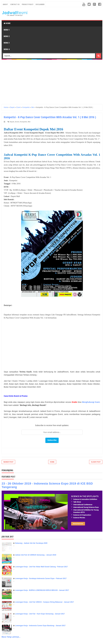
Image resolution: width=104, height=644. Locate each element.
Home (7, 23)
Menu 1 (7, 30)
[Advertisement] (52, 81)
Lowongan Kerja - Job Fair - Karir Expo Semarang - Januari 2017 (40, 614)
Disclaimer (40, 4)
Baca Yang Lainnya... (11, 637)
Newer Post (8, 462)
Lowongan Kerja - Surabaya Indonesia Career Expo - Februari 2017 (41, 578)
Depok (12, 122)
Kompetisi (23, 122)
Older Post (96, 462)
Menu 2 (7, 36)
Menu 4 (7, 49)
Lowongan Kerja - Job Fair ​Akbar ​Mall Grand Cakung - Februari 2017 (41, 567)
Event (17, 122)
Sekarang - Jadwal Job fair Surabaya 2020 (31, 543)
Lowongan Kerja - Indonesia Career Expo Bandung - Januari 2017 (40, 626)
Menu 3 (7, 43)
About (5, 4)
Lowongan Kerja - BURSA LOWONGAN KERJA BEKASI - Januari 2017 (42, 590)
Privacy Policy (28, 4)
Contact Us (15, 4)
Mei (29, 122)
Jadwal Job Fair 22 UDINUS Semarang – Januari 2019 (36, 555)
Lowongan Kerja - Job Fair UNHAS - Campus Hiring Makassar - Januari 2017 (44, 602)
